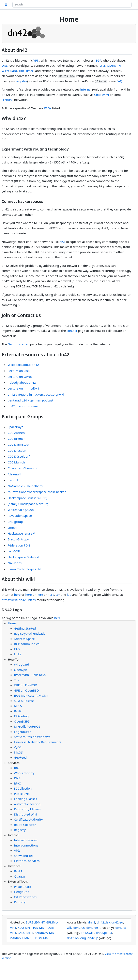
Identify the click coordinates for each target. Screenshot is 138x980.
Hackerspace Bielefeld (23, 557)
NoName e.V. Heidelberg (25, 486)
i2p (69, 595)
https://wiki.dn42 (14, 600)
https (32, 600)
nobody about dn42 (22, 382)
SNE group (15, 522)
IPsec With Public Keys (30, 675)
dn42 (92, 922)
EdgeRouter (22, 732)
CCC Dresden (17, 451)
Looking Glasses (26, 799)
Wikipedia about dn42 (23, 365)
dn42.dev (103, 922)
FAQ (119, 81)
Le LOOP (14, 551)
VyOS (18, 747)
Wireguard (21, 664)
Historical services (27, 861)
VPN (36, 60)
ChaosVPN (102, 95)
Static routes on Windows (32, 737)
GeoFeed (20, 757)
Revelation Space (20, 516)
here (17, 595)
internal (86, 89)
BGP (98, 60)
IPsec (30, 71)
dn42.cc (121, 928)
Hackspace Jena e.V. (22, 533)
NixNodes (15, 563)
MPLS (18, 706)
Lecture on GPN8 (20, 377)
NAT (62, 242)
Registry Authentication (31, 633)
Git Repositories (25, 897)
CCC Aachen (16, 433)
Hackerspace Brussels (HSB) (27, 498)
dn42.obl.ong (76, 938)
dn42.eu (117, 922)
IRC (16, 768)
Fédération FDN (19, 545)
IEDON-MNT (41, 938)
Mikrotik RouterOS (27, 726)
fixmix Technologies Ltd (24, 569)
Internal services (26, 840)
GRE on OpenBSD (26, 690)
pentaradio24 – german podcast (30, 400)
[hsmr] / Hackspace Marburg (28, 504)
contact (72, 331)
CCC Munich (16, 462)
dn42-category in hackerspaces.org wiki (36, 394)
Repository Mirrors (27, 809)
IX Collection (23, 788)
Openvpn (21, 670)
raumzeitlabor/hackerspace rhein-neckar (37, 492)
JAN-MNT (39, 928)
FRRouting (21, 716)
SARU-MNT (25, 933)
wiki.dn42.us (76, 928)
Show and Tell (24, 856)
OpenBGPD (22, 721)
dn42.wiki (87, 933)
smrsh (12, 527)
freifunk (13, 480)
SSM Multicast (24, 701)
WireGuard (9, 71)
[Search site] (72, 5)
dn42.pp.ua (104, 933)
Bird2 (18, 711)
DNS (5, 65)
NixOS (18, 752)
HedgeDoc (21, 892)
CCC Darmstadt (19, 444)
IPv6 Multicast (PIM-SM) (31, 695)
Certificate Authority (28, 819)
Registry (20, 830)
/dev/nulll (14, 474)
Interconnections (26, 845)
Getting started (19, 344)
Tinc (22, 71)
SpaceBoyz (15, 427)
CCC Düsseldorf (19, 456)
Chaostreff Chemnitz (22, 468)
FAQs (48, 108)
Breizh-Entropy (18, 539)
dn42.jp (93, 938)
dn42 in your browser (23, 406)
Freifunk (7, 100)
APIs (17, 850)
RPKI (17, 783)
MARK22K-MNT (20, 938)
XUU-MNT (25, 928)
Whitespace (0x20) (21, 510)
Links (18, 654)
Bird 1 (18, 871)
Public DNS (22, 794)
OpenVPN (114, 65)
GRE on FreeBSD (26, 685)
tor (58, 595)
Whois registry (24, 773)
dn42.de (92, 928)
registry (21, 81)
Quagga (20, 876)
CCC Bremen (17, 439)
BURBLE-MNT (35, 922)
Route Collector (25, 825)
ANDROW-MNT (45, 933)
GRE (102, 65)
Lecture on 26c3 (19, 371)
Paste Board (23, 887)
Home (12, 623)
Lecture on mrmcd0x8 (23, 388)
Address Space (24, 639)
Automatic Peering (27, 804)
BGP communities (27, 644)
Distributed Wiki (25, 814)
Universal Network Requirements (38, 742)
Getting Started (25, 628)
